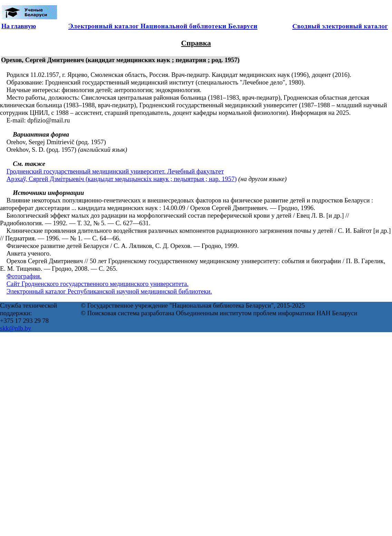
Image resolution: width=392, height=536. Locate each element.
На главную (19, 26)
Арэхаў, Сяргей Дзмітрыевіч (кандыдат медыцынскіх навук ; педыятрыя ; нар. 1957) (122, 179)
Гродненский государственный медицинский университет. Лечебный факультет (115, 171)
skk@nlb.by (16, 328)
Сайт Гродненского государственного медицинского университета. (98, 284)
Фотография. (24, 276)
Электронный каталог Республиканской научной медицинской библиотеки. (109, 291)
